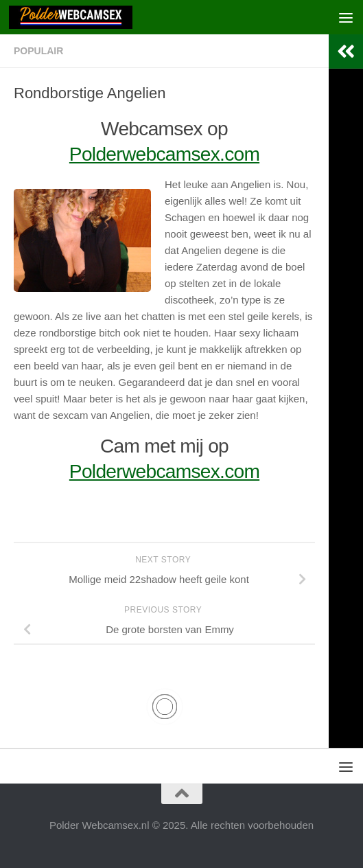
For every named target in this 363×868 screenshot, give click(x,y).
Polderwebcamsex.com (164, 154)
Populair (38, 51)
